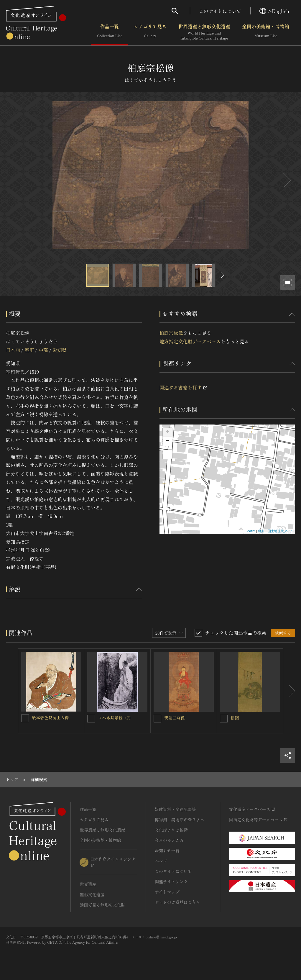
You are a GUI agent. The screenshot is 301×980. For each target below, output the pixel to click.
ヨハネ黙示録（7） (116, 718)
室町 (29, 350)
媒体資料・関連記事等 (175, 809)
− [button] (167, 441)
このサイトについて (220, 11)
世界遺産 (88, 884)
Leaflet (250, 531)
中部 (43, 350)
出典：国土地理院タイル (276, 531)
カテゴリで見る (150, 32)
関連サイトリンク (171, 881)
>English (274, 11)
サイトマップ (167, 892)
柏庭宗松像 (171, 333)
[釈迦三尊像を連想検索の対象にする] (157, 719)
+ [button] (167, 432)
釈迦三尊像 (175, 718)
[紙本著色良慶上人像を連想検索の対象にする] (25, 718)
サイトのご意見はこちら (177, 902)
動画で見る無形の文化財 (102, 905)
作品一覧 (110, 32)
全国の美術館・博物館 (266, 32)
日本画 (13, 350)
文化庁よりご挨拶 (171, 830)
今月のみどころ (169, 840)
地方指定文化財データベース (190, 341)
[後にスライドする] (286, 180)
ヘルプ (161, 861)
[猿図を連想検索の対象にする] (224, 719)
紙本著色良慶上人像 (50, 717)
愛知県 (60, 350)
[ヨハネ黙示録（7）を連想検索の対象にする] (91, 719)
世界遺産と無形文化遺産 (204, 32)
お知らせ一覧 (167, 850)
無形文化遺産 (92, 894)
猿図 (235, 718)
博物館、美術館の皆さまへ (180, 820)
